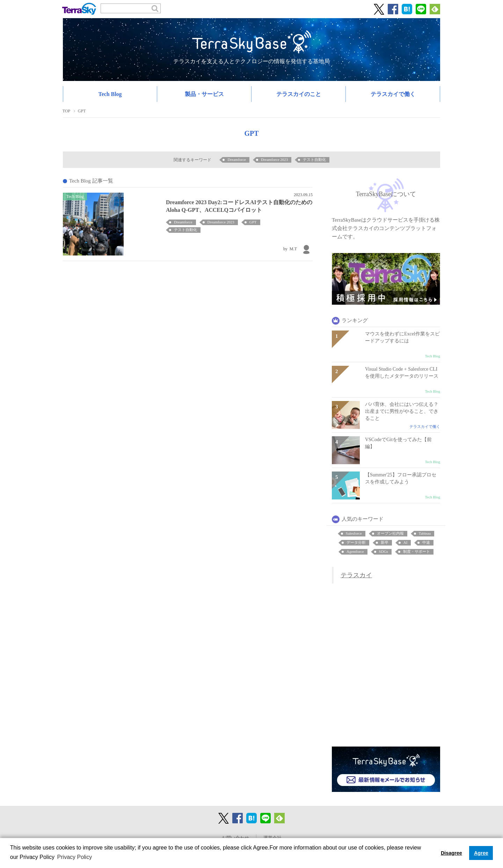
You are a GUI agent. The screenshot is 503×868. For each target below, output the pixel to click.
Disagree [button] (451, 853)
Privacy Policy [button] (75, 857)
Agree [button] (481, 853)
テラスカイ (356, 575)
